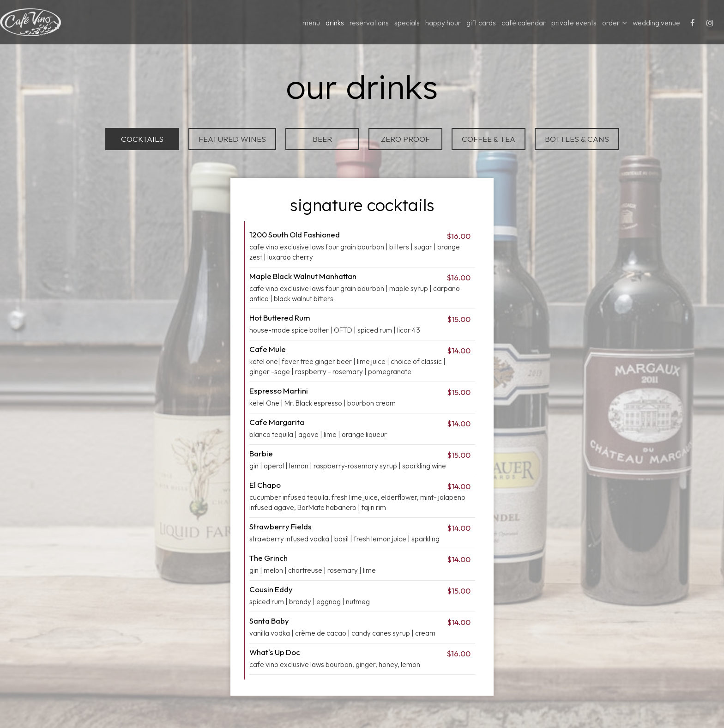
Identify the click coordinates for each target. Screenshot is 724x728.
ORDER (615, 23)
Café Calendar (524, 23)
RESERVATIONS (369, 23)
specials (407, 23)
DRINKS (335, 23)
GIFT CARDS (481, 23)
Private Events (574, 23)
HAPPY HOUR (443, 23)
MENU (311, 23)
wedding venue (656, 23)
